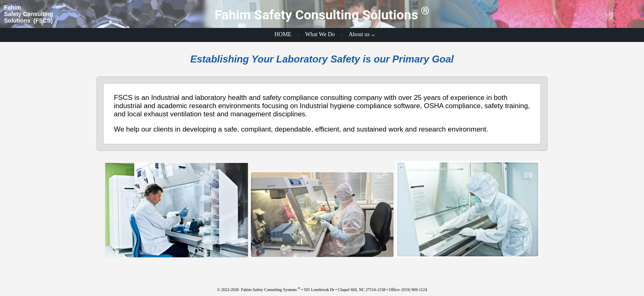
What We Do (320, 34)
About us (359, 34)
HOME (283, 34)
